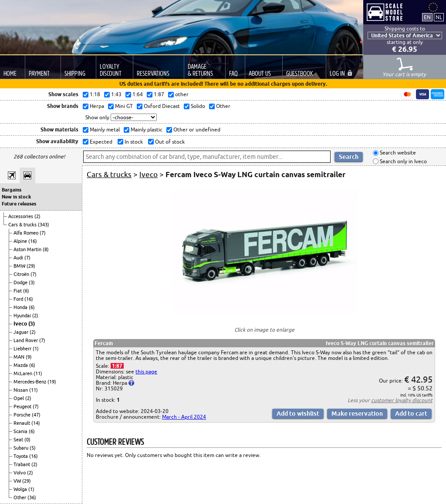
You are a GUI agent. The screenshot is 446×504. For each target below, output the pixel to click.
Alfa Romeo (27, 233)
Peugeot (23, 407)
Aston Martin (28, 249)
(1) (36, 349)
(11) (38, 373)
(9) (29, 357)
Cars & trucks (23, 225)
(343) (44, 225)
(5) (33, 448)
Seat (19, 440)
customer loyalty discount (402, 400)
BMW (20, 266)
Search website (397, 153)
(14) (36, 423)
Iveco (21, 324)
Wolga (21, 489)
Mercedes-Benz (30, 382)
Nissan (21, 390)
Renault (22, 423)
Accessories (21, 216)
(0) (27, 440)
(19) (52, 382)
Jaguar (22, 332)
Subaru (22, 448)
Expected (100, 142)
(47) (36, 415)
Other (20, 497)
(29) (31, 266)
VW (18, 481)
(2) (37, 216)
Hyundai (23, 316)
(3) (32, 282)
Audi (19, 258)
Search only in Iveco (403, 161)
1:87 (117, 366)
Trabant (22, 464)
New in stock (16, 197)
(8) (46, 249)
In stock (133, 142)
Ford (19, 299)
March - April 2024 (184, 417)
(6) (26, 291)
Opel (19, 398)
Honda (21, 307)
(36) (32, 497)
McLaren (24, 373)
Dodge (21, 282)
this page (146, 371)
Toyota (21, 456)
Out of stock (169, 142)
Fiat (18, 291)
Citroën (22, 274)
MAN (20, 357)
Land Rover (26, 340)
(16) (33, 241)
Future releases (19, 204)
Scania (21, 431)
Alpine (21, 241)
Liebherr (23, 349)
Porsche (23, 415)
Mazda (21, 365)
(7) (43, 233)
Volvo (20, 473)
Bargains (12, 190)
